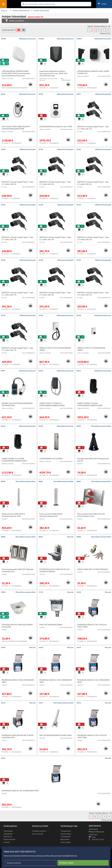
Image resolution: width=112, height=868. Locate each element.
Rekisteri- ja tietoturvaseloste (9, 838)
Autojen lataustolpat (40, 11)
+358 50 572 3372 (96, 840)
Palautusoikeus (66, 834)
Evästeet (7, 842)
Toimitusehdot (65, 837)
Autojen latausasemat (20, 11)
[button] (30, 84)
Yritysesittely (8, 831)
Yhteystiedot (8, 834)
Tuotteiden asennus (39, 831)
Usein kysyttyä (66, 842)
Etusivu (4, 11)
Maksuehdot (65, 839)
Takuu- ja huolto (38, 834)
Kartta (92, 837)
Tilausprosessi (66, 831)
